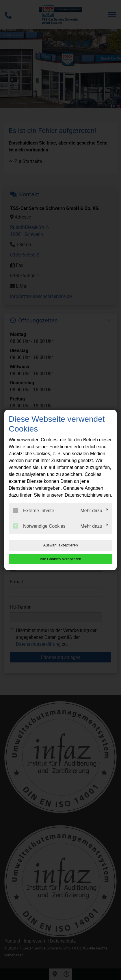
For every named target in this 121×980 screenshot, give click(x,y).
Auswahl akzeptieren (61, 545)
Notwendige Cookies (39, 526)
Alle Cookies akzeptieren (60, 559)
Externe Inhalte (34, 510)
